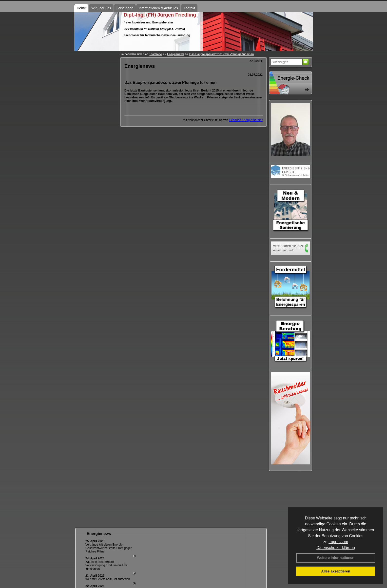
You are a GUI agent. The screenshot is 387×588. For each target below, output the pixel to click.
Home (81, 8)
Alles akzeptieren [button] (336, 571)
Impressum (338, 542)
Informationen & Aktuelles (158, 8)
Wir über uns (101, 8)
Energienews (99, 534)
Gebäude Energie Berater (246, 120)
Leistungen (125, 8)
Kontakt (189, 8)
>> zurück (256, 61)
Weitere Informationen (336, 558)
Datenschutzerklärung (336, 548)
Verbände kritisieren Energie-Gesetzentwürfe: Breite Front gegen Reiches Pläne (109, 548)
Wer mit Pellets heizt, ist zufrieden (108, 579)
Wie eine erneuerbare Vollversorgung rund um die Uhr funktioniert (106, 565)
